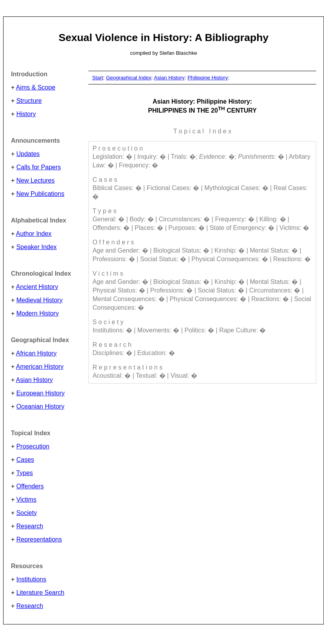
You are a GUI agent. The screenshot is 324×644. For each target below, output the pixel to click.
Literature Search (40, 593)
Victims (26, 500)
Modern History (38, 313)
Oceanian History (40, 406)
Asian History (34, 380)
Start (97, 78)
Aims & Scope (36, 87)
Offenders (30, 486)
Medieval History (40, 300)
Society (27, 513)
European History (41, 393)
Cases (25, 460)
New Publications (40, 194)
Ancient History (37, 287)
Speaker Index (37, 247)
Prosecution (33, 446)
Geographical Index (129, 78)
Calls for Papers (39, 167)
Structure (29, 101)
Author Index (34, 234)
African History (36, 353)
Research (30, 526)
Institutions (31, 579)
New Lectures (36, 180)
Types (24, 473)
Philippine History (208, 78)
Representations (39, 539)
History (26, 114)
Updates (28, 154)
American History (40, 367)
